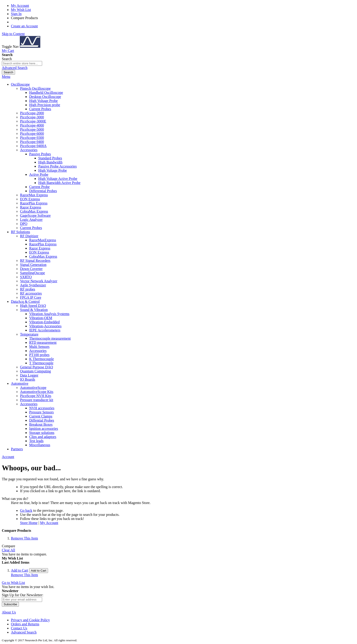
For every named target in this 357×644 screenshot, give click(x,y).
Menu (6, 77)
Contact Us (19, 628)
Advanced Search (15, 68)
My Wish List (21, 10)
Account (8, 457)
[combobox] (22, 63)
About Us (9, 612)
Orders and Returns (25, 624)
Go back (26, 510)
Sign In (16, 14)
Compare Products (24, 18)
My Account (20, 6)
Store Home (29, 523)
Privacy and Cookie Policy (30, 620)
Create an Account (24, 26)
